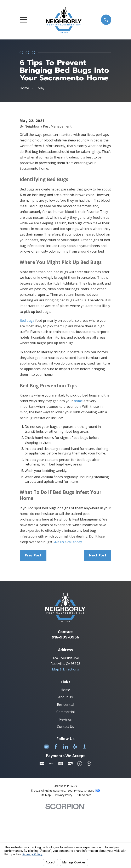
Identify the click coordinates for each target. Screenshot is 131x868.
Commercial (65, 770)
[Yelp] (75, 805)
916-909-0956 (65, 695)
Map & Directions (65, 727)
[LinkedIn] (65, 805)
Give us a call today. (67, 600)
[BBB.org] (84, 805)
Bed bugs (27, 379)
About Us (65, 755)
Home (65, 748)
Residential (65, 763)
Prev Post (33, 614)
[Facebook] (56, 805)
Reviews (65, 777)
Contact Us (65, 785)
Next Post (98, 614)
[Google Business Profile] (46, 805)
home (78, 459)
